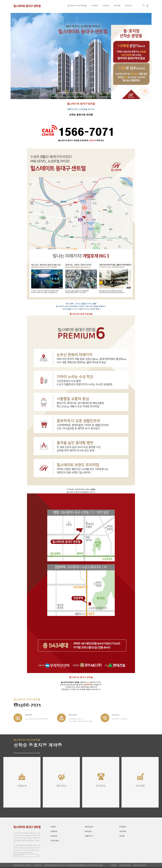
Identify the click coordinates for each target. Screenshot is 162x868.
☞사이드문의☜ (38, 865)
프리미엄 (117, 6)
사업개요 (54, 831)
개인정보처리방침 (125, 865)
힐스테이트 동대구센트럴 (77, 6)
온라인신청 (89, 827)
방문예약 (94, 6)
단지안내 (128, 6)
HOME (53, 827)
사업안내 (106, 6)
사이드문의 (55, 841)
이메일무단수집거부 (140, 865)
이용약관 (114, 865)
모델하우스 (89, 836)
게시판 (122, 836)
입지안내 (88, 831)
